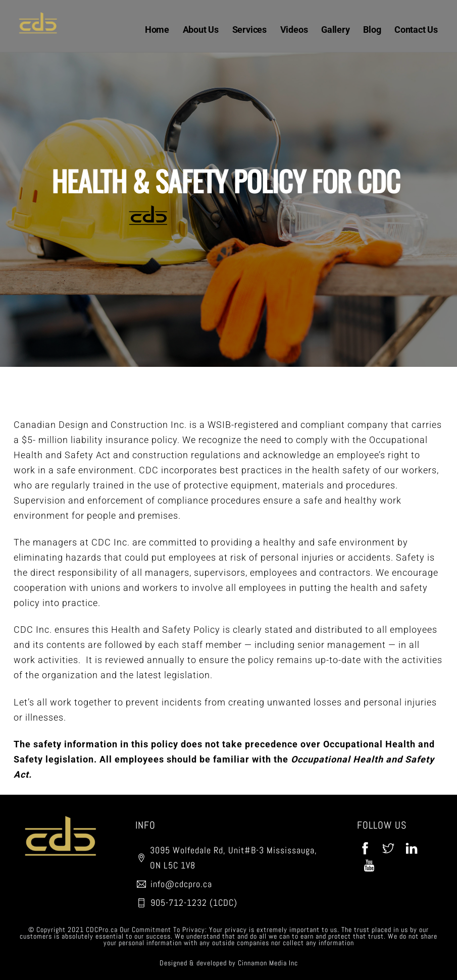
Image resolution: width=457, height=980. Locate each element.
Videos (294, 30)
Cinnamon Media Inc (268, 963)
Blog (372, 30)
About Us (201, 30)
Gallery (336, 30)
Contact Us (416, 30)
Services (249, 30)
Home (157, 30)
